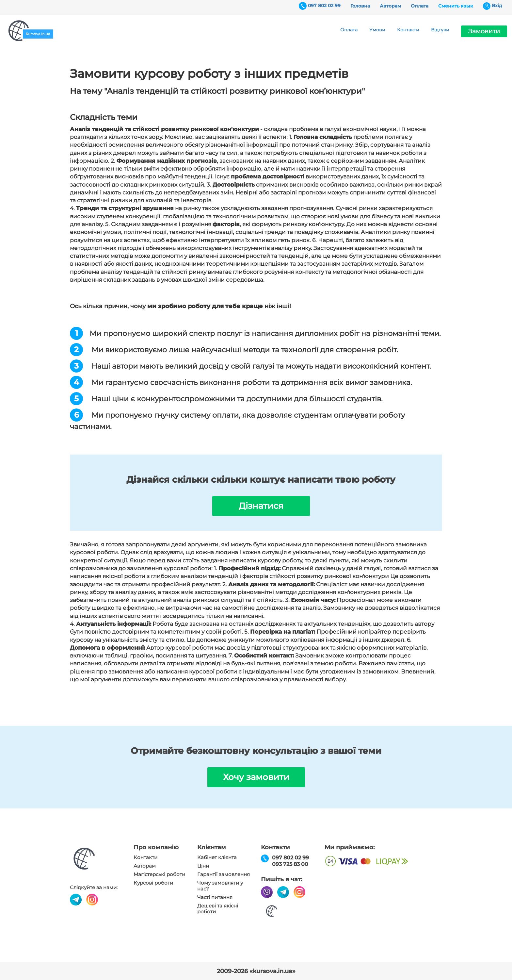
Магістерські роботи (159, 874)
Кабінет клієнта (217, 857)
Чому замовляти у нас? (220, 886)
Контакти (408, 30)
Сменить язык (456, 6)
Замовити (484, 31)
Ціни (203, 866)
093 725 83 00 (290, 864)
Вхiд (497, 6)
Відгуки (440, 30)
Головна (360, 6)
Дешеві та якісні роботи (218, 909)
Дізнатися (261, 506)
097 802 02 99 (324, 6)
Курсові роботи (153, 883)
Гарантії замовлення (224, 874)
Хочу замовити (256, 777)
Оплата (420, 6)
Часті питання (215, 897)
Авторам (390, 6)
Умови (377, 30)
